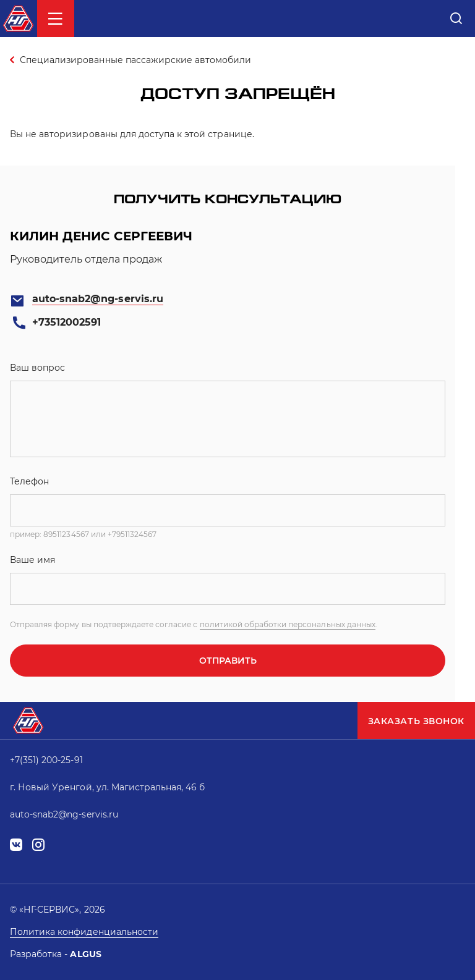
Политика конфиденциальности (84, 932)
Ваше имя (32, 560)
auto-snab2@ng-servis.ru (98, 299)
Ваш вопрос (37, 368)
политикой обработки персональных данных (288, 624)
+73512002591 (66, 322)
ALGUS (85, 954)
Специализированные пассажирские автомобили (135, 60)
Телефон (29, 481)
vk (16, 845)
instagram (38, 845)
